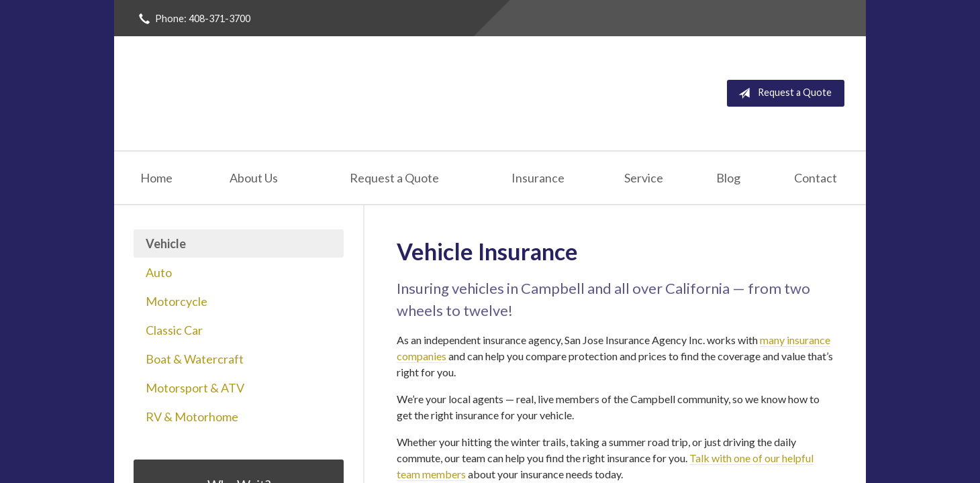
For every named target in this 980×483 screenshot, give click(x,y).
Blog (728, 178)
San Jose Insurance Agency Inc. (297, 93)
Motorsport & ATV (195, 388)
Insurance (538, 178)
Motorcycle (177, 301)
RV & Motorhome (192, 417)
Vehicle (166, 244)
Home (156, 178)
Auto (159, 272)
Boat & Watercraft (195, 359)
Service (644, 178)
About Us (254, 178)
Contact (816, 178)
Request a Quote (782, 93)
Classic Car (174, 330)
